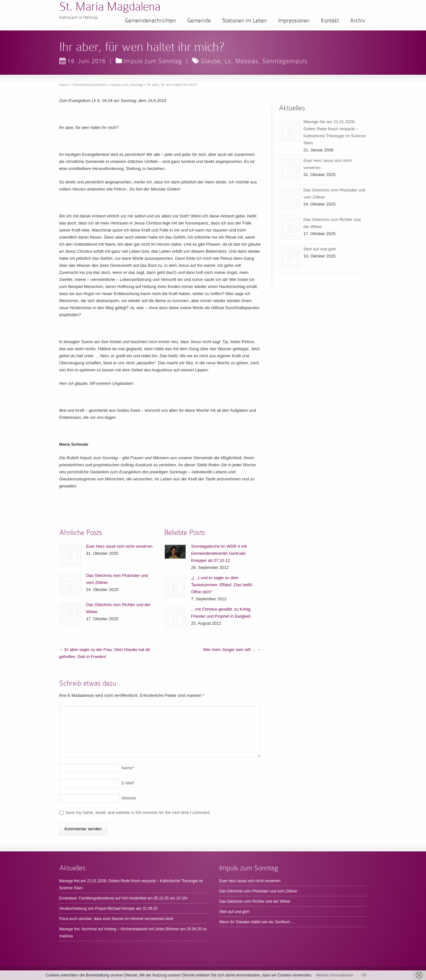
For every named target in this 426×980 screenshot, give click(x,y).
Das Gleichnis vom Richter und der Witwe (255, 901)
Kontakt (330, 21)
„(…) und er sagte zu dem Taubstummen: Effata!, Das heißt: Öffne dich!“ (222, 585)
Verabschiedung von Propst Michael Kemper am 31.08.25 (109, 908)
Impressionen (294, 21)
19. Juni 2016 (83, 61)
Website (129, 798)
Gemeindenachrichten (150, 21)
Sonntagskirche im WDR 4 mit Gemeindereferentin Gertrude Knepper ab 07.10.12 (219, 553)
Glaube (211, 61)
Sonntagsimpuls (285, 61)
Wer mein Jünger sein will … (232, 650)
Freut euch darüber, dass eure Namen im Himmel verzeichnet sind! (116, 919)
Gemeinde (199, 21)
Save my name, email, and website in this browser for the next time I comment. (138, 812)
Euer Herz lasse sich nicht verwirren (119, 546)
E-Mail (128, 783)
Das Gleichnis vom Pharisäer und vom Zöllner (258, 891)
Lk (228, 61)
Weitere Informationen (335, 975)
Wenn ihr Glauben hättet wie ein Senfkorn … (257, 922)
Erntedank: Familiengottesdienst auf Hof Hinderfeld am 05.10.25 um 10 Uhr (124, 898)
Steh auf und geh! (320, 249)
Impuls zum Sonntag (153, 61)
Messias (247, 61)
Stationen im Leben (245, 21)
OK (364, 975)
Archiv (358, 21)
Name (128, 768)
